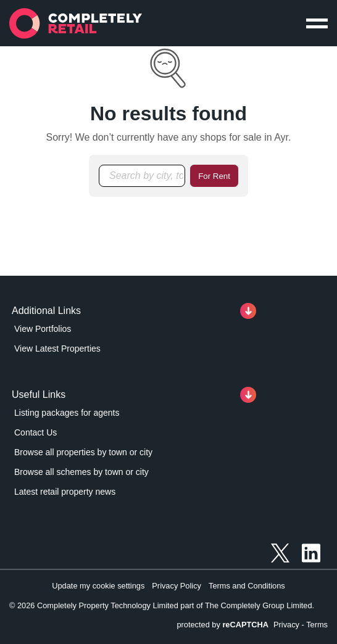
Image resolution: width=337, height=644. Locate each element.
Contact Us (35, 432)
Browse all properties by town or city (83, 452)
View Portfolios (43, 329)
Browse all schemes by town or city (81, 472)
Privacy (286, 625)
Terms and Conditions (247, 586)
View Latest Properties (57, 349)
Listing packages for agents (67, 413)
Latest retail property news (65, 492)
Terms (317, 625)
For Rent (214, 176)
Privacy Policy (177, 586)
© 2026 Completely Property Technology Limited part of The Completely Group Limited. (162, 605)
